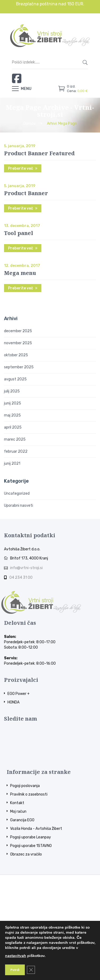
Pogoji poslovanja (25, 786)
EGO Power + (19, 694)
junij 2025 (13, 403)
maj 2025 (12, 415)
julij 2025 (12, 391)
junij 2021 (12, 463)
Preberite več (21, 169)
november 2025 (18, 343)
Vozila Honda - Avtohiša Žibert (36, 829)
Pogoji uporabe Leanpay (31, 837)
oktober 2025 (16, 355)
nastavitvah (16, 956)
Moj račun (18, 811)
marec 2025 (15, 439)
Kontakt (17, 803)
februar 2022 (16, 451)
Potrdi (15, 970)
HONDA (13, 702)
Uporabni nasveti (19, 506)
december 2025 (18, 331)
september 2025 (19, 367)
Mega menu (20, 273)
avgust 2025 (15, 379)
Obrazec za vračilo (26, 854)
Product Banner (26, 193)
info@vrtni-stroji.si (26, 568)
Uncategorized (17, 493)
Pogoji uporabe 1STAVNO (31, 846)
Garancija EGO (22, 820)
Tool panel (19, 233)
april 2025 (13, 427)
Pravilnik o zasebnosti (29, 794)
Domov (30, 124)
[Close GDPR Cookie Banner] (31, 970)
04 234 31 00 (21, 578)
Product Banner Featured (39, 153)
